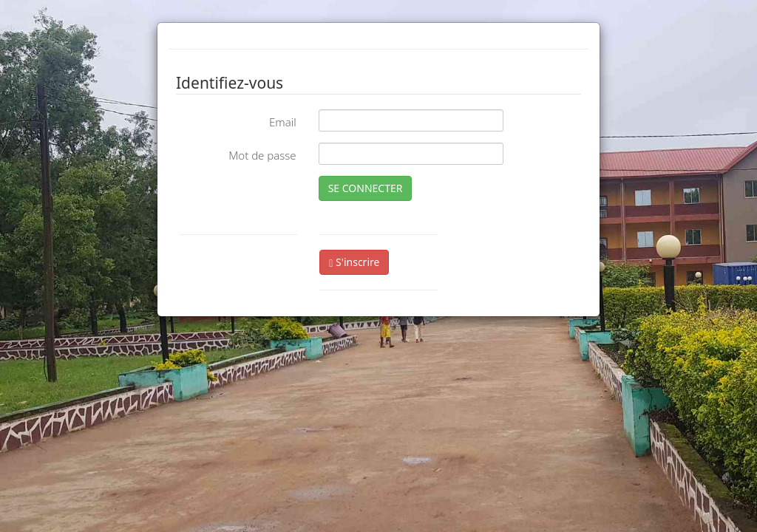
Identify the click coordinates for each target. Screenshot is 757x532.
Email (283, 122)
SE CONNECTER (366, 188)
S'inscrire (354, 262)
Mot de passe (262, 155)
